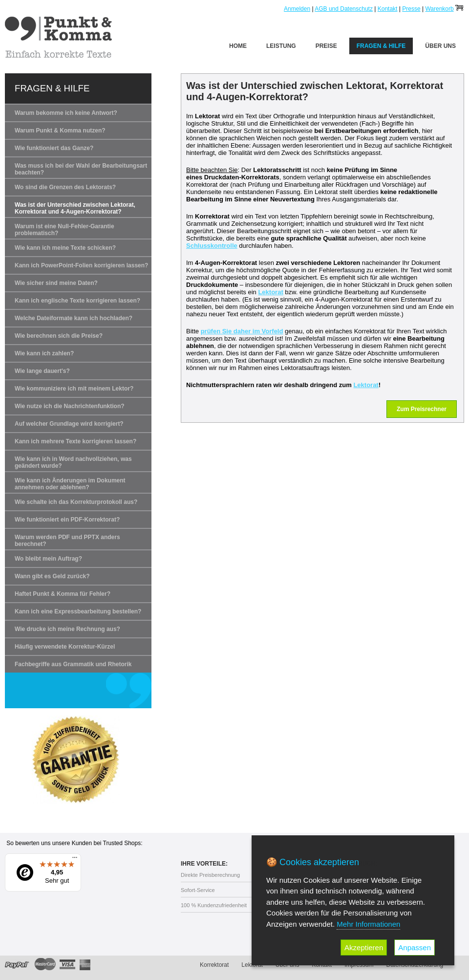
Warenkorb (439, 9)
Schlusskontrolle (212, 246)
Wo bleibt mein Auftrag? (48, 559)
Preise (326, 46)
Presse (411, 9)
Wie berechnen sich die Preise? (59, 336)
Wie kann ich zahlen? (44, 353)
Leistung (281, 46)
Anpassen (415, 947)
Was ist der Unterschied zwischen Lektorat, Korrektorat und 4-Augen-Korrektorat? (75, 208)
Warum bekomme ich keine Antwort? (66, 113)
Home (238, 46)
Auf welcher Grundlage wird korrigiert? (69, 424)
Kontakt (388, 9)
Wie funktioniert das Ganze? (54, 148)
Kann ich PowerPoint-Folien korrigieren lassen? (81, 265)
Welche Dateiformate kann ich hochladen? (74, 318)
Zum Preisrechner (422, 409)
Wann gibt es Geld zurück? (52, 576)
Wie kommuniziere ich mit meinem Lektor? (74, 389)
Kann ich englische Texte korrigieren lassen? (77, 301)
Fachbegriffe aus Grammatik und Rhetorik (73, 664)
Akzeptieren (364, 947)
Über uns (440, 46)
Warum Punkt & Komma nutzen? (60, 131)
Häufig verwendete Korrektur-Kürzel (65, 647)
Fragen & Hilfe (381, 46)
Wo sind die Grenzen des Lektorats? (65, 187)
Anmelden (297, 9)
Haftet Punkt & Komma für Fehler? (63, 594)
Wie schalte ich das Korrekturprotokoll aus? (76, 502)
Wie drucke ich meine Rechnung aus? (67, 629)
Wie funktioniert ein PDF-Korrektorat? (67, 520)
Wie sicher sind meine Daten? (56, 283)
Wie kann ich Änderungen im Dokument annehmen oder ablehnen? (70, 484)
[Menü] (75, 860)
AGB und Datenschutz (344, 9)
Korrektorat (214, 965)
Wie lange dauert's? (42, 371)
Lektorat (270, 292)
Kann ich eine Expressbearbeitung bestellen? (78, 611)
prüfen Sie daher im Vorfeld (242, 331)
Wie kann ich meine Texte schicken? (65, 248)
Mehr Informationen (368, 924)
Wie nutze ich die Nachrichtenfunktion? (70, 406)
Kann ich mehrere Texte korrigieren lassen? (75, 441)
